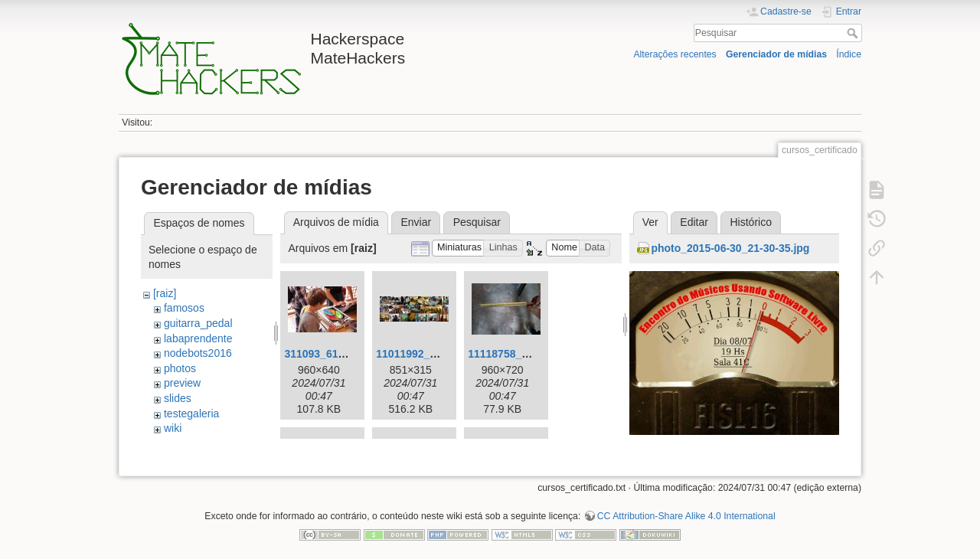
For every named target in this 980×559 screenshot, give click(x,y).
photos (180, 368)
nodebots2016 (198, 353)
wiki (173, 428)
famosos (184, 308)
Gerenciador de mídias (776, 54)
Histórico (750, 222)
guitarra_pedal (198, 323)
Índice (849, 54)
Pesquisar (854, 33)
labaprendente (198, 338)
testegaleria (191, 414)
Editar (694, 222)
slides (178, 398)
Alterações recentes (675, 54)
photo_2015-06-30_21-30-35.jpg (730, 248)
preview (182, 383)
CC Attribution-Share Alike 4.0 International (686, 508)
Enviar (416, 222)
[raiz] (165, 293)
